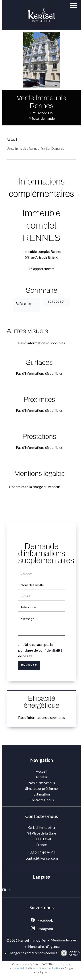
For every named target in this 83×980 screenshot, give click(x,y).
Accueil (12, 139)
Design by (69, 953)
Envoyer (29, 665)
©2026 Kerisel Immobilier (26, 940)
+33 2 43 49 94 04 (42, 852)
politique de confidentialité (40, 650)
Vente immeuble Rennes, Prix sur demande (35, 148)
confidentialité (19, 968)
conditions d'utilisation (47, 968)
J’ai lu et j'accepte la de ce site (40, 650)
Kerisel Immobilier (41, 827)
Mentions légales (64, 940)
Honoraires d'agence (44, 946)
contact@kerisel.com (42, 858)
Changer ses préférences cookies (32, 953)
